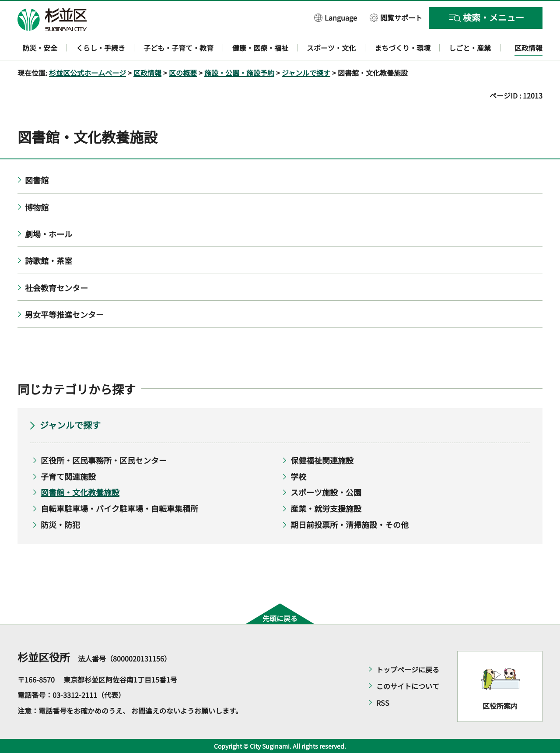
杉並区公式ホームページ (87, 73)
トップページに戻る (408, 669)
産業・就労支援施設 (326, 508)
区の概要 (183, 73)
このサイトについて (408, 686)
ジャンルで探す (306, 73)
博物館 (37, 207)
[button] (336, 17)
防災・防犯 (60, 524)
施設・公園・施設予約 (239, 73)
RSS (383, 703)
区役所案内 (500, 706)
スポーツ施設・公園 (326, 492)
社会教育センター (56, 288)
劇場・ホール (49, 234)
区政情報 (147, 73)
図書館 (37, 180)
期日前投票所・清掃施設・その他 (350, 524)
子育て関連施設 (68, 476)
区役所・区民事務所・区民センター (104, 460)
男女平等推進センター (64, 314)
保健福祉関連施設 (322, 460)
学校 (298, 476)
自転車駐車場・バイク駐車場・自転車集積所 (119, 508)
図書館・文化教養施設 (80, 492)
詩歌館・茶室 (49, 260)
